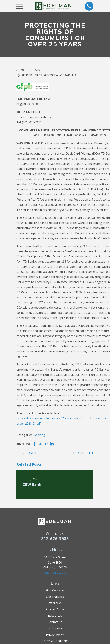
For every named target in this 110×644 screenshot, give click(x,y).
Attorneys (55, 603)
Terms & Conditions (55, 641)
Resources (55, 616)
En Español (55, 628)
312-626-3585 (55, 538)
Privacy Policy (55, 635)
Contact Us (55, 622)
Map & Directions (55, 573)
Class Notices (55, 597)
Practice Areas (55, 609)
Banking (39, 435)
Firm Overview (55, 590)
